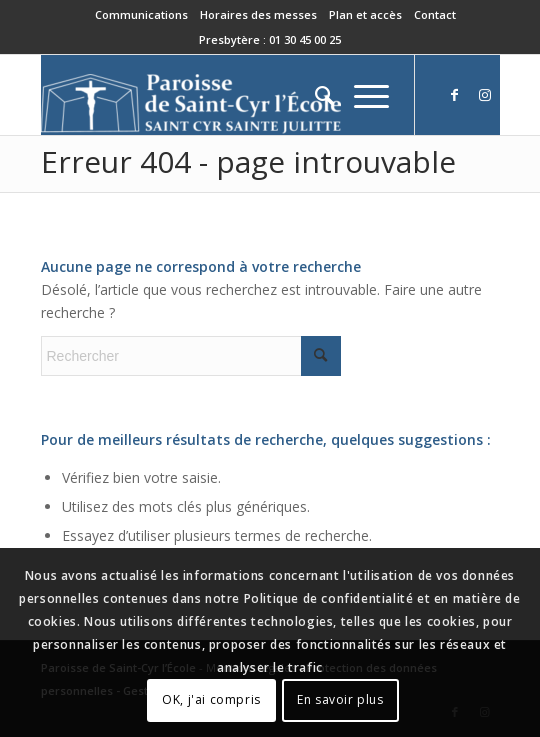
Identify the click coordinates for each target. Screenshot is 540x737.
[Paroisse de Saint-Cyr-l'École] (224, 95)
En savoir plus (340, 699)
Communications (141, 14)
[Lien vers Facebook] (455, 95)
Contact (435, 14)
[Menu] (361, 95)
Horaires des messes (258, 14)
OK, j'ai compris (211, 699)
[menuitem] (142, 15)
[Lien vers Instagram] (485, 95)
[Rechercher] (314, 95)
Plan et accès (365, 14)
